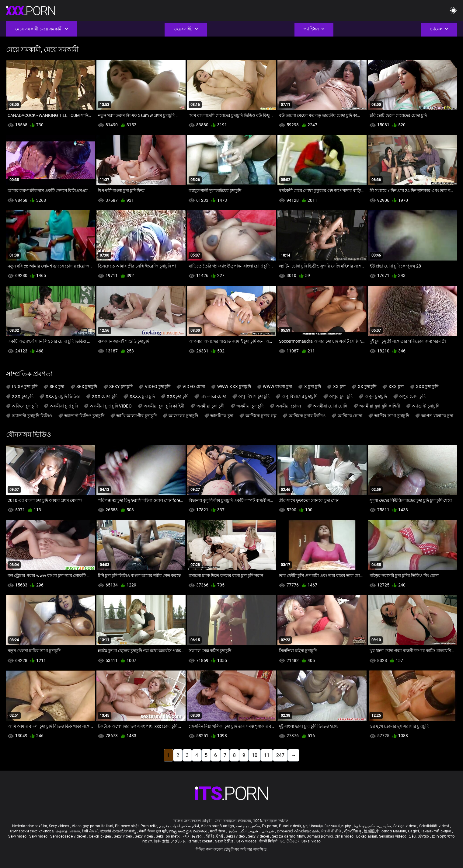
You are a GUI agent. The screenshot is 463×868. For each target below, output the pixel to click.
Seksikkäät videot (435, 826)
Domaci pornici (320, 836)
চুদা (305, 826)
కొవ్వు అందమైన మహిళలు (188, 831)
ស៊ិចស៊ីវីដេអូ (353, 831)
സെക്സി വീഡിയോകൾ (298, 831)
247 (280, 755)
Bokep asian (367, 836)
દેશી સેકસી (90, 831)
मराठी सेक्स (218, 831)
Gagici (413, 831)
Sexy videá (144, 836)
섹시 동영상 (193, 836)
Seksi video (236, 836)
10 (255, 755)
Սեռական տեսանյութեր (331, 826)
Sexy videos (60, 826)
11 (267, 755)
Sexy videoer (259, 836)
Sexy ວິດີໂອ (225, 841)
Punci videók (290, 826)
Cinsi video (345, 836)
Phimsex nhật (127, 826)
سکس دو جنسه (248, 826)
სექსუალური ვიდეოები (373, 826)
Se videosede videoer (69, 836)
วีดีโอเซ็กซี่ (215, 836)
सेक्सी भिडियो (269, 841)
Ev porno (270, 826)
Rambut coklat (200, 841)
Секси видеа (101, 836)
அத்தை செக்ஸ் (68, 831)
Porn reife (149, 826)
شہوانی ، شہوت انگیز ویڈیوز (252, 831)
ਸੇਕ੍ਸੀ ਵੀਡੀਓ (332, 831)
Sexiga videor (405, 826)
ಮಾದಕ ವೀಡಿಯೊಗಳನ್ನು (119, 831)
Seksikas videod (393, 836)
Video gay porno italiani (92, 826)
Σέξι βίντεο (420, 836)
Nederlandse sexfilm (30, 826)
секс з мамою (394, 831)
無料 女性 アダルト (170, 841)
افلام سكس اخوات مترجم (179, 826)
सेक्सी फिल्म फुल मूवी (153, 831)
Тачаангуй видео (437, 831)
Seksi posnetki (169, 836)
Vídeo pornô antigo (217, 826)
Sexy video (18, 836)
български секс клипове (32, 831)
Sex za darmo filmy (288, 836)
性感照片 (372, 831)
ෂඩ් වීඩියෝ (290, 841)
